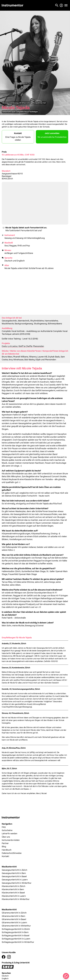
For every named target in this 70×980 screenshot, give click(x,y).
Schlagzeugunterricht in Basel (16, 936)
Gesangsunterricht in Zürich (14, 870)
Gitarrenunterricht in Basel (14, 919)
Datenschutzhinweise (12, 853)
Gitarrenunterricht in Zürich (14, 913)
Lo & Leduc (13, 346)
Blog (4, 847)
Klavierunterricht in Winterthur (16, 899)
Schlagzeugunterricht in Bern (15, 932)
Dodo (4, 346)
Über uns (6, 837)
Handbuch (7, 850)
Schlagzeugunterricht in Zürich (16, 929)
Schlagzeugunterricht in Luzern (16, 939)
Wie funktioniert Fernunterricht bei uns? (24, 231)
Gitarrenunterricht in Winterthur (16, 926)
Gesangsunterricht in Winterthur (17, 883)
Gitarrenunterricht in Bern (14, 916)
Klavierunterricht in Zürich (14, 886)
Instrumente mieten (11, 840)
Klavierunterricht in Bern (13, 890)
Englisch (5, 979)
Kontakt (5, 856)
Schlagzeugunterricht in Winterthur (18, 942)
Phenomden (38, 346)
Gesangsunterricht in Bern (14, 873)
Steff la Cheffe (25, 346)
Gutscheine (7, 830)
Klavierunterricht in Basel (13, 893)
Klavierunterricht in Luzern (14, 896)
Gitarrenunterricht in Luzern (14, 923)
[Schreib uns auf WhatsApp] (66, 976)
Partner (5, 843)
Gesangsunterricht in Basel (14, 877)
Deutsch (5, 976)
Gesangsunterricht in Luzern (15, 880)
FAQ (4, 827)
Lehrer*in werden (10, 834)
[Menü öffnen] (66, 5)
